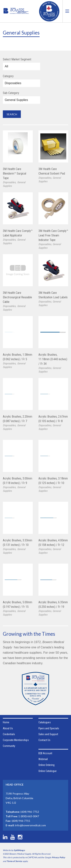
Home (6, 722)
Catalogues (45, 722)
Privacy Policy (59, 857)
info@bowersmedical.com (30, 825)
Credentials (9, 734)
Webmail (43, 759)
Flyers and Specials (49, 728)
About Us (8, 728)
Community (9, 746)
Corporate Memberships (16, 740)
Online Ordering (46, 765)
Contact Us (44, 740)
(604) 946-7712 (30, 812)
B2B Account (45, 753)
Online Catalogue (48, 771)
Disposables (9, 182)
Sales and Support (48, 734)
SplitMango (19, 850)
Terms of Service (15, 861)
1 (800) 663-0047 (29, 816)
